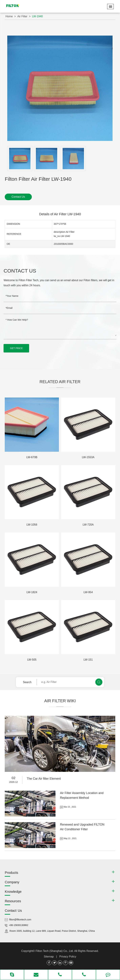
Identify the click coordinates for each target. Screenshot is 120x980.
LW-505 (32, 660)
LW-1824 (32, 592)
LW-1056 (32, 525)
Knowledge (13, 892)
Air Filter (22, 16)
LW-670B (32, 457)
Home (9, 16)
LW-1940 (37, 16)
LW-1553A (88, 457)
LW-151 (88, 660)
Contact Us (18, 197)
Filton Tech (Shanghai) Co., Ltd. (55, 951)
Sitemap (49, 957)
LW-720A (88, 525)
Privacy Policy (68, 957)
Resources (13, 901)
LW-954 (88, 592)
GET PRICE (16, 348)
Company (12, 882)
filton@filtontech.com (20, 920)
